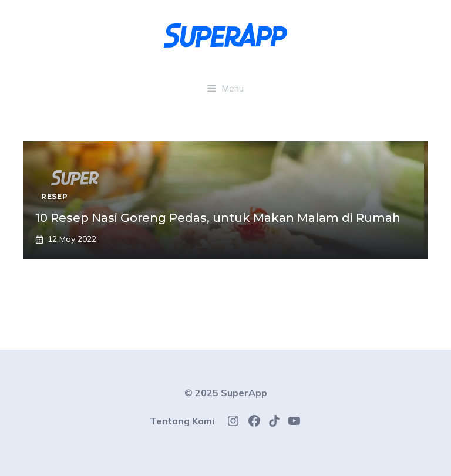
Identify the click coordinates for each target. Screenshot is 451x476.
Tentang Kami (182, 421)
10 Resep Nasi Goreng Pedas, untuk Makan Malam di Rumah (218, 218)
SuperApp (244, 393)
